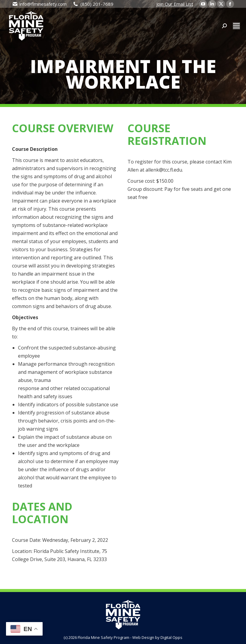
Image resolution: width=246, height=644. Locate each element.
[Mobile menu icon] (236, 26)
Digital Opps (171, 637)
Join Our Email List (175, 4)
